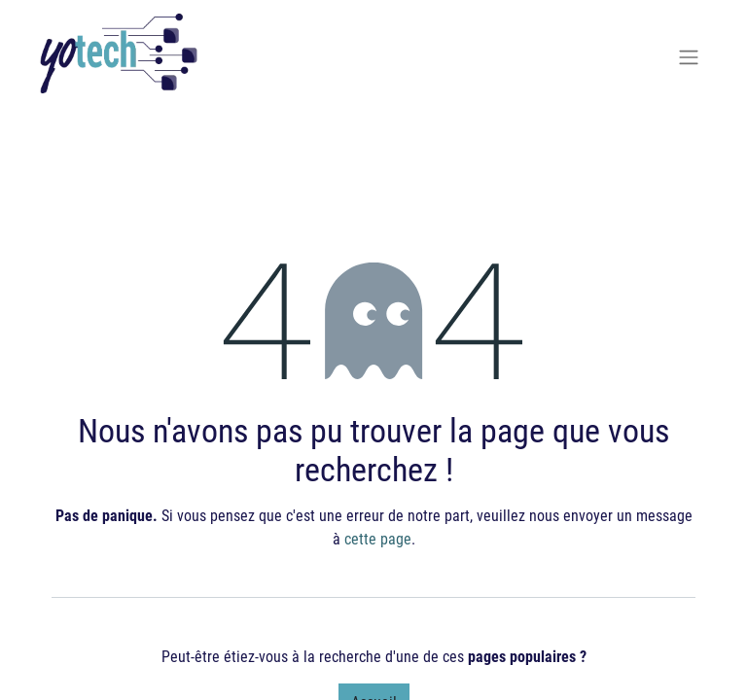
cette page (378, 538)
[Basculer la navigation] (689, 56)
